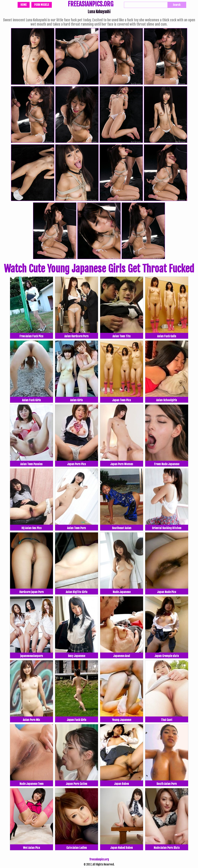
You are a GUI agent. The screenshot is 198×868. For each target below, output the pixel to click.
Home (24, 5)
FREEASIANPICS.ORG (91, 4)
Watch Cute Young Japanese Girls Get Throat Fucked (99, 269)
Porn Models (42, 5)
